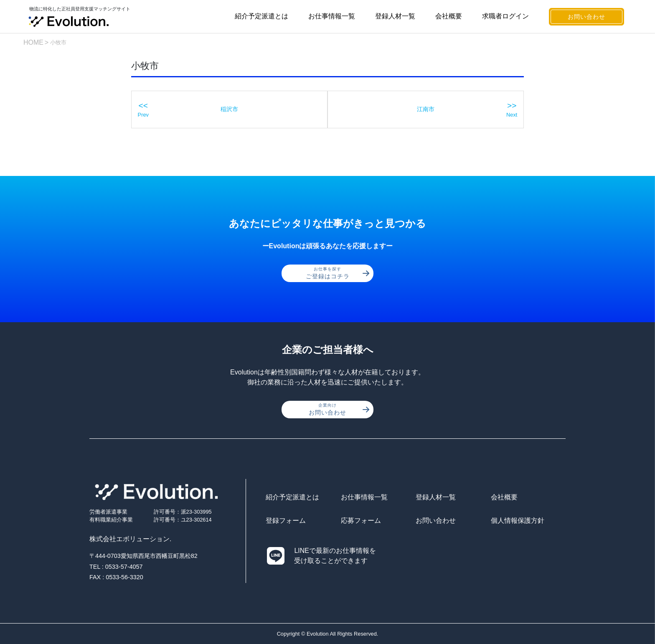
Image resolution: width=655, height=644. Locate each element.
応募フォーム (361, 521)
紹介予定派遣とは (261, 16)
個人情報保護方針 (518, 521)
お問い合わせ (586, 17)
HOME (33, 42)
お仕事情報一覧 (332, 16)
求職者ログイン (505, 16)
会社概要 (449, 16)
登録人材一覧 (395, 16)
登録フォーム (286, 521)
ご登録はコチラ (338, 273)
